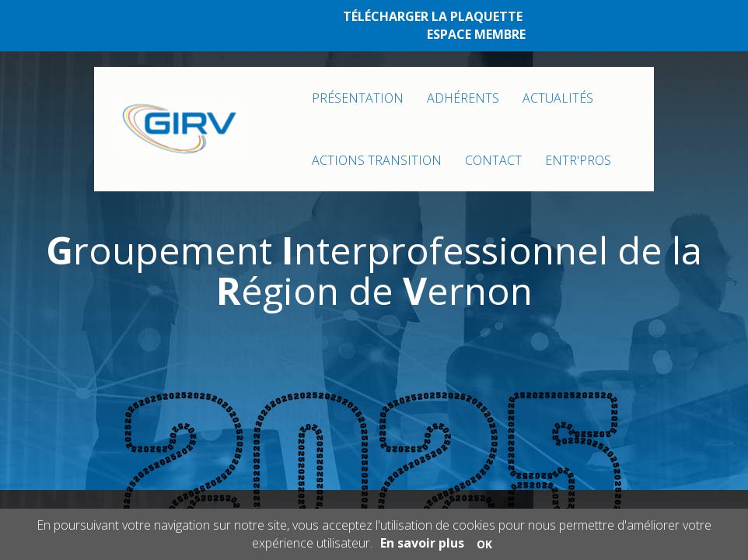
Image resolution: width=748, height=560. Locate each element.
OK (484, 544)
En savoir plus (422, 543)
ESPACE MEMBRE (476, 34)
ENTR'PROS (578, 160)
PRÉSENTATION (358, 98)
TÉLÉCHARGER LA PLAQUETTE (433, 16)
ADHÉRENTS (463, 98)
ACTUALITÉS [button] (558, 98)
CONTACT (493, 160)
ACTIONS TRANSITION (377, 160)
